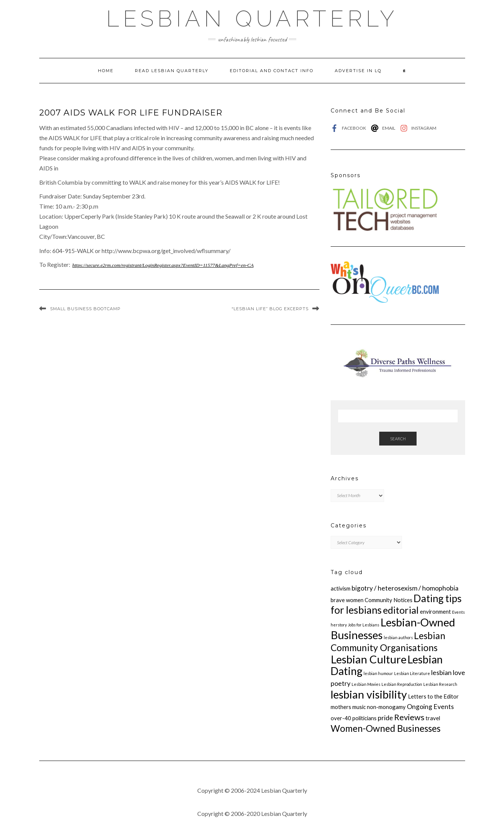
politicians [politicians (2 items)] (364, 718)
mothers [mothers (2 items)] (341, 707)
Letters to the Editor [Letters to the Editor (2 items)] (433, 696)
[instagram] (418, 128)
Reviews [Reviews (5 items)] (409, 717)
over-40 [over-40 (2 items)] (341, 718)
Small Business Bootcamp (85, 309)
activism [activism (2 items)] (341, 588)
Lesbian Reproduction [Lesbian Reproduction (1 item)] (402, 684)
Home (106, 71)
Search (398, 439)
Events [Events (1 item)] (458, 612)
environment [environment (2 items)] (435, 611)
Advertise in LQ (358, 71)
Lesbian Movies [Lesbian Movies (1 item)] (366, 684)
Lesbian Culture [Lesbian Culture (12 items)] (369, 659)
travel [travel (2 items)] (433, 718)
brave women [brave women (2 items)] (347, 600)
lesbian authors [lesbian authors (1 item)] (398, 637)
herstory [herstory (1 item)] (339, 625)
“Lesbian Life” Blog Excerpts (270, 309)
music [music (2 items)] (359, 707)
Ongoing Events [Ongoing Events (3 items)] (430, 707)
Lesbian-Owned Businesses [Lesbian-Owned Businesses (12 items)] (393, 628)
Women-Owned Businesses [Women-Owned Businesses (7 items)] (386, 728)
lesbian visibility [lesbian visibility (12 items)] (369, 694)
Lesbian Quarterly (252, 19)
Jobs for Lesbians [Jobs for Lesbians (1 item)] (364, 625)
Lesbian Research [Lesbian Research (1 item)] (440, 684)
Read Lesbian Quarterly (172, 71)
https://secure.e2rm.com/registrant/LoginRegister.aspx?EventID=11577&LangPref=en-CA (163, 265)
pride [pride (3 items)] (385, 718)
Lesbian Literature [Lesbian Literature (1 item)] (412, 673)
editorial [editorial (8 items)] (401, 610)
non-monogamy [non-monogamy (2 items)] (386, 707)
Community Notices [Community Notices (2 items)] (389, 600)
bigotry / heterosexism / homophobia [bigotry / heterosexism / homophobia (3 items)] (405, 588)
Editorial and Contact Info (272, 71)
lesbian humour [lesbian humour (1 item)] (378, 673)
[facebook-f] (350, 128)
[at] (385, 128)
